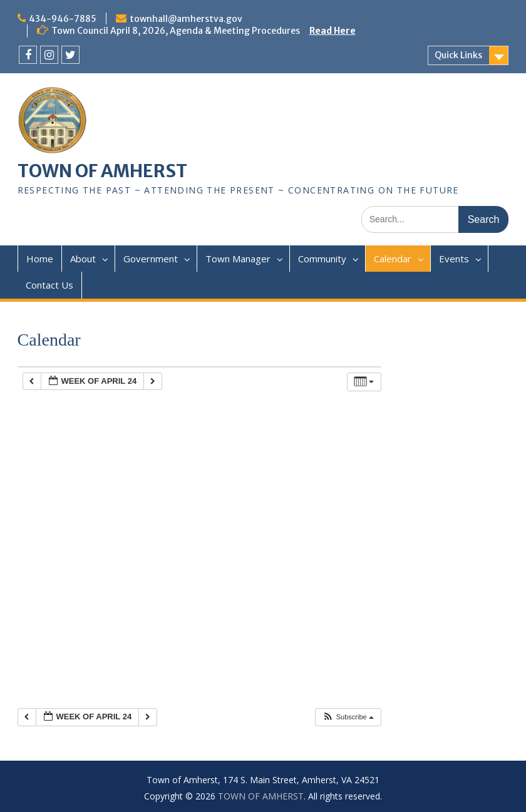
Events (454, 259)
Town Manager (238, 259)
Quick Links (458, 55)
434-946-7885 (63, 19)
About (83, 259)
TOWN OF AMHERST (102, 171)
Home (40, 259)
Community (322, 259)
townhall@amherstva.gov (186, 19)
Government (151, 259)
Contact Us (49, 285)
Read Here (333, 31)
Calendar (393, 259)
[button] (348, 717)
